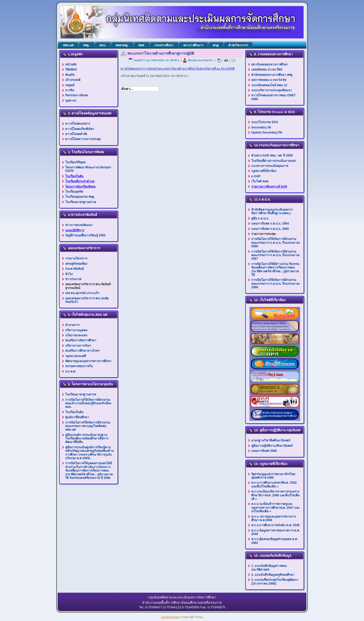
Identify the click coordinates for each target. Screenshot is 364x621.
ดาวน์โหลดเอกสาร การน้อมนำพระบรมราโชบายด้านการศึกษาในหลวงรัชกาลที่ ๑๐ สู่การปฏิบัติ (178, 69)
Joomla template (170, 617)
